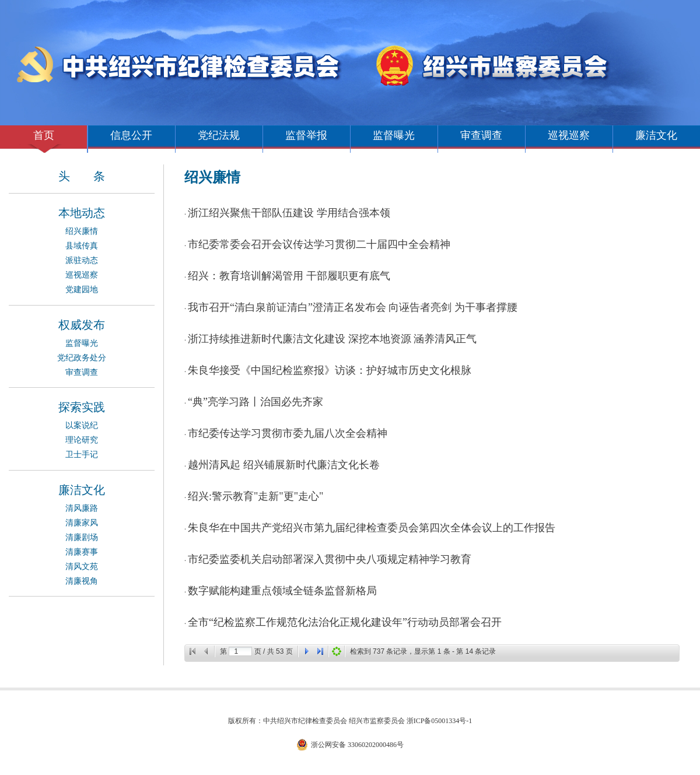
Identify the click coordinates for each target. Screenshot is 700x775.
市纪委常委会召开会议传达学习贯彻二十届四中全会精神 (319, 244)
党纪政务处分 (82, 358)
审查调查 (481, 135)
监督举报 (306, 135)
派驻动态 (82, 260)
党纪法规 (219, 135)
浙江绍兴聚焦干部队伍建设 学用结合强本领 (289, 213)
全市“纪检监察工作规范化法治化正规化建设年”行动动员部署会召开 (345, 622)
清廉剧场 (82, 537)
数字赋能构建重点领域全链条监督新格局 (282, 591)
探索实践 (82, 407)
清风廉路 (82, 508)
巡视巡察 (569, 135)
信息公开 (131, 135)
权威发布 (82, 325)
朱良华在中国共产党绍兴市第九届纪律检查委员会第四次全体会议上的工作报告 (372, 528)
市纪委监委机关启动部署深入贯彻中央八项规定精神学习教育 (330, 559)
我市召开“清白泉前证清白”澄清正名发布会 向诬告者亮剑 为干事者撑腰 (353, 307)
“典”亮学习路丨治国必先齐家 (256, 402)
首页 (44, 135)
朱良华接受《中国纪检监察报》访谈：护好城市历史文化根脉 (330, 370)
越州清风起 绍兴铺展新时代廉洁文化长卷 (284, 465)
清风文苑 (82, 567)
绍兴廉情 (82, 231)
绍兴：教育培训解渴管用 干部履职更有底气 (289, 276)
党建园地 (82, 290)
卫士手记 (82, 455)
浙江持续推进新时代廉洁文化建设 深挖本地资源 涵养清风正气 (332, 339)
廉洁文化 (656, 135)
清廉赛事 (82, 552)
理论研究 (82, 440)
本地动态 (82, 213)
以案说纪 (82, 425)
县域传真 (82, 246)
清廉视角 (82, 581)
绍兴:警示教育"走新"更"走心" (256, 496)
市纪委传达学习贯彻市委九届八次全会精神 (288, 433)
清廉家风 (82, 523)
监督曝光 (394, 135)
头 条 (82, 176)
